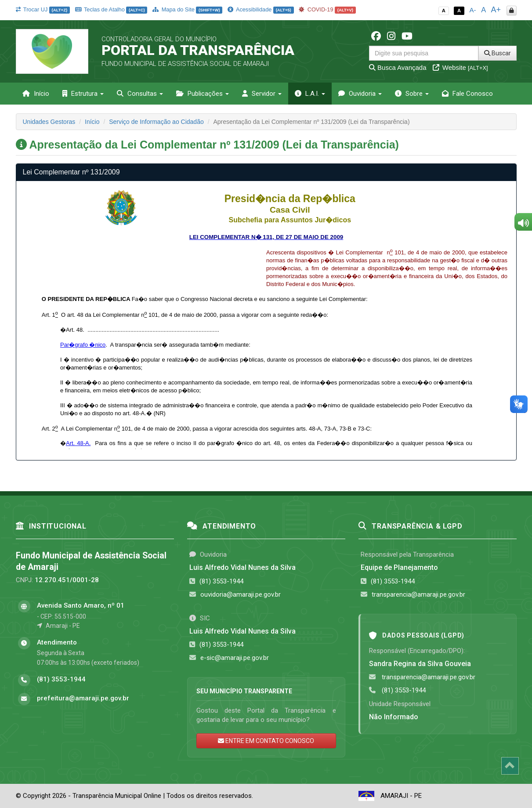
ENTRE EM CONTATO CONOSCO (266, 741)
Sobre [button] (412, 94)
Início (36, 94)
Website (460, 67)
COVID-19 (327, 9)
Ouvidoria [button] (360, 94)
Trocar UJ (43, 9)
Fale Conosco (467, 94)
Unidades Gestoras (49, 122)
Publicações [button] (203, 94)
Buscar (498, 53)
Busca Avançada (398, 67)
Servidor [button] (262, 94)
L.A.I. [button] (310, 94)
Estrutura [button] (83, 94)
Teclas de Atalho (111, 9)
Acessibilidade (261, 9)
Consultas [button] (140, 94)
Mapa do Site (187, 9)
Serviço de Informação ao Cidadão (156, 122)
